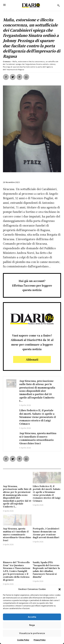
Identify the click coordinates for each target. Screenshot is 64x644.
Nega (32, 625)
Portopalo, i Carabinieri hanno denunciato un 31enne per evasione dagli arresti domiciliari (46, 533)
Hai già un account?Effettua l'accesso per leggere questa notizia (32, 285)
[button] (60, 589)
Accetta (32, 617)
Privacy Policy (40, 640)
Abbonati (32, 359)
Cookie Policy (23, 640)
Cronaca (7, 61)
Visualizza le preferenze (32, 633)
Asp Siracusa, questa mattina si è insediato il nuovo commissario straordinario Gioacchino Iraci (38, 438)
